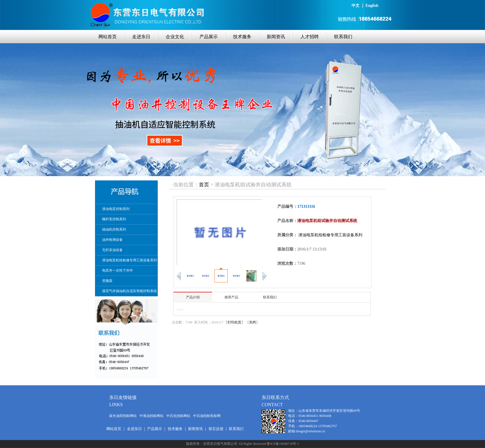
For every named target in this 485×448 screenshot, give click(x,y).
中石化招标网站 (178, 416)
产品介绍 (193, 297)
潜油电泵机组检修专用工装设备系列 (130, 260)
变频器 (107, 281)
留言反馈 (216, 429)
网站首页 (108, 37)
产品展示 (209, 37)
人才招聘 (310, 37)
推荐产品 (231, 297)
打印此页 (235, 322)
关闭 (252, 322)
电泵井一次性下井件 (118, 270)
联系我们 (343, 37)
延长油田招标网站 (123, 416)
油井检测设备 (112, 240)
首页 (204, 185)
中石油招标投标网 (207, 416)
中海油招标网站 (151, 416)
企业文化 (175, 37)
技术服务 (242, 37)
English (372, 6)
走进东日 (141, 37)
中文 (355, 6)
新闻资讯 (276, 37)
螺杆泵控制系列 (114, 219)
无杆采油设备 (112, 250)
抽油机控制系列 (114, 229)
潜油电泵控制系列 (116, 209)
